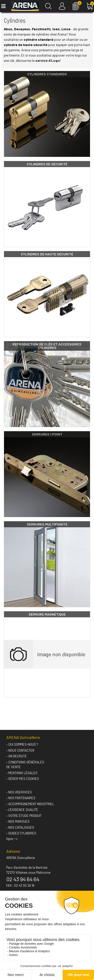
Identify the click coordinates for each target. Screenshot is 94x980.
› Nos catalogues (20, 827)
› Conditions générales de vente (25, 765)
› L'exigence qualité (22, 810)
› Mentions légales (22, 773)
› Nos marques (18, 821)
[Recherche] (48, 6)
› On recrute (17, 756)
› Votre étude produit (24, 816)
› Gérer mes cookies (23, 779)
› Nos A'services (19, 792)
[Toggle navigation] (3, 6)
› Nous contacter (20, 750)
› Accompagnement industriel (30, 804)
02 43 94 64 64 (23, 879)
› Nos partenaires (21, 798)
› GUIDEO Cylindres (21, 833)
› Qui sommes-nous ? (22, 744)
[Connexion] (62, 6)
